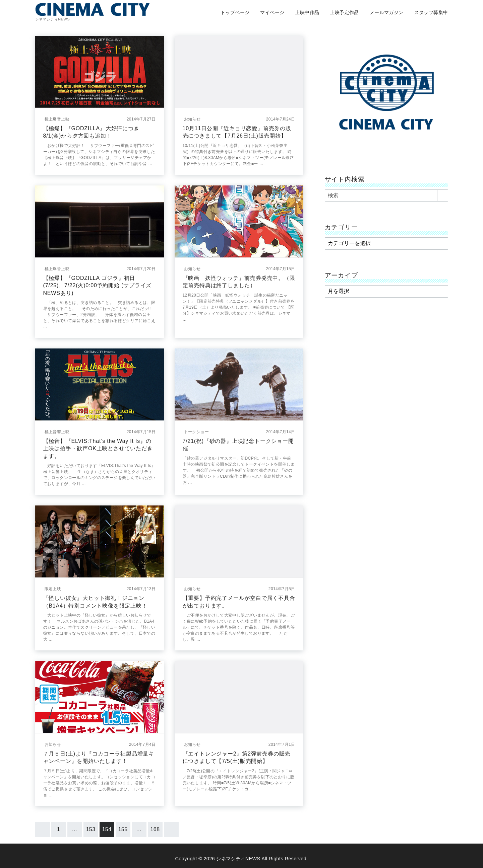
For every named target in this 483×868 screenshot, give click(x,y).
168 (155, 829)
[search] (443, 195)
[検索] (386, 195)
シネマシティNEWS (238, 859)
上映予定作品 (344, 12)
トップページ (235, 12)
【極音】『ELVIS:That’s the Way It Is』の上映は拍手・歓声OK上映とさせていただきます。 (98, 449)
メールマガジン (387, 12)
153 (91, 829)
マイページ (272, 12)
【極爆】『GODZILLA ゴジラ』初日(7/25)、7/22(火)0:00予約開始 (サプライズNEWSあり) (98, 286)
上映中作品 (307, 12)
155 (123, 829)
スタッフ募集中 (431, 12)
